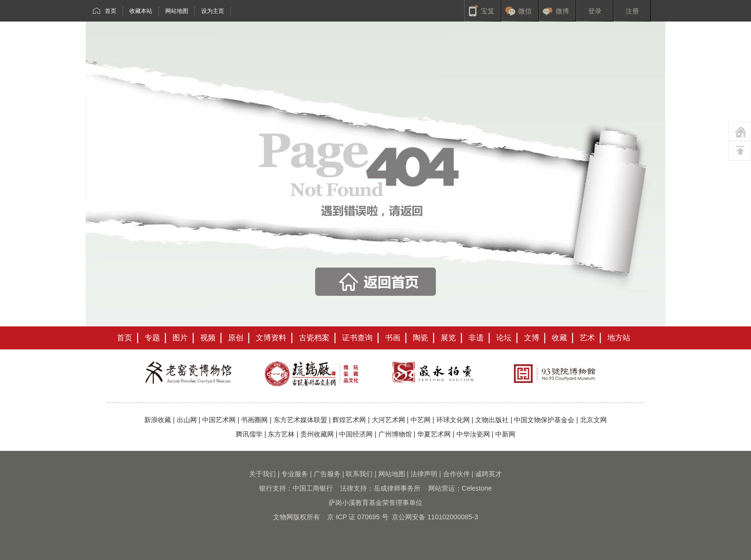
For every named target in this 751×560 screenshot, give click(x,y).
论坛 (504, 338)
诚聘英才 (489, 474)
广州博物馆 (395, 434)
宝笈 (488, 11)
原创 (236, 338)
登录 (595, 11)
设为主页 (213, 11)
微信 (525, 11)
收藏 (559, 338)
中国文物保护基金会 (544, 420)
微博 (562, 11)
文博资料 (271, 338)
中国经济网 (356, 434)
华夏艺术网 (434, 434)
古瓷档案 (314, 338)
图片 (180, 338)
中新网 (505, 434)
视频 (208, 338)
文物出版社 (492, 420)
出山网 (187, 420)
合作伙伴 (456, 474)
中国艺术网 (219, 420)
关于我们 (262, 474)
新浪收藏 (158, 420)
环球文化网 (453, 420)
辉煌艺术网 (349, 420)
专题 (152, 338)
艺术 (587, 338)
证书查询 (357, 338)
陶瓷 (421, 338)
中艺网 (421, 420)
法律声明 (424, 474)
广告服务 (327, 474)
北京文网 (593, 420)
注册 (632, 11)
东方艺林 (281, 434)
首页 (111, 11)
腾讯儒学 (249, 434)
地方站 (619, 338)
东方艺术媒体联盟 (300, 420)
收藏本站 (141, 11)
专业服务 (295, 474)
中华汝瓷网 (473, 434)
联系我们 (359, 474)
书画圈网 (254, 420)
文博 (532, 338)
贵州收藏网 (317, 434)
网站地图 (177, 11)
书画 (393, 338)
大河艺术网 (388, 420)
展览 (448, 338)
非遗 (476, 338)
